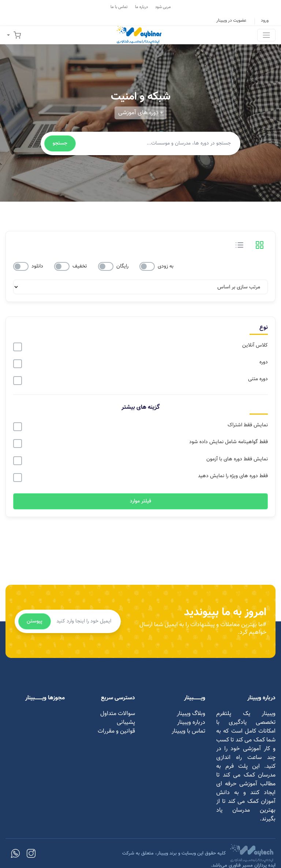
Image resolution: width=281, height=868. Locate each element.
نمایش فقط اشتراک (248, 425)
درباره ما (141, 7)
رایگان (122, 266)
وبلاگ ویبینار (191, 714)
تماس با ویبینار (188, 731)
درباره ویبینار (191, 723)
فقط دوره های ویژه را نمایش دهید (233, 476)
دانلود (37, 266)
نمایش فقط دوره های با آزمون (237, 459)
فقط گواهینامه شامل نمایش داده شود (228, 442)
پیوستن (35, 621)
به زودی (166, 266)
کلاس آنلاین (255, 345)
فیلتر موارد (140, 501)
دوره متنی (258, 379)
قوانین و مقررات (116, 731)
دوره (264, 362)
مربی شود (163, 7)
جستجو (60, 143)
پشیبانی (126, 723)
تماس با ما (119, 7)
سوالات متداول (118, 714)
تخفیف (80, 266)
